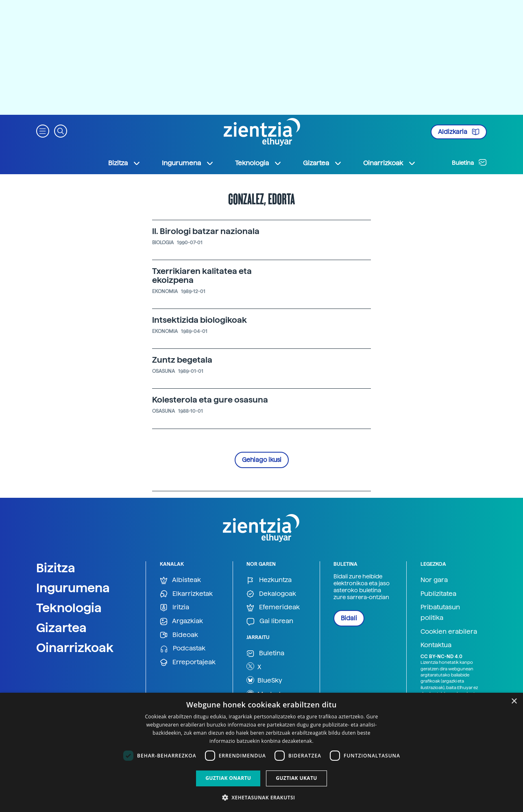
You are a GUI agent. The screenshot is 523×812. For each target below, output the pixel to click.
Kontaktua (436, 645)
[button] (43, 130)
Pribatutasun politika (440, 612)
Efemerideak (273, 607)
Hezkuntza (269, 580)
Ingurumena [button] (188, 163)
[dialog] (261, 752)
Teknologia (69, 608)
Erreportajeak (188, 662)
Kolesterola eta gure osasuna (210, 400)
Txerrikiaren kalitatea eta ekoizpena (202, 276)
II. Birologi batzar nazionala (206, 231)
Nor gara (434, 580)
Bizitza (56, 568)
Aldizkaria (459, 132)
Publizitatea (438, 594)
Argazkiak (181, 621)
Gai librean (270, 621)
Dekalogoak (271, 594)
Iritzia (174, 607)
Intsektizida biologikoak (199, 320)
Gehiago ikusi (262, 460)
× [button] (514, 701)
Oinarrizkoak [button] (390, 163)
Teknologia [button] (258, 163)
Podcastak (183, 649)
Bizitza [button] (124, 163)
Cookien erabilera (449, 631)
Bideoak (179, 635)
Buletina (469, 162)
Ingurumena (73, 588)
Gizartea (61, 628)
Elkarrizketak (186, 594)
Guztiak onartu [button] (228, 778)
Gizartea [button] (323, 163)
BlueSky (264, 680)
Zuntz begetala (182, 360)
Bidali (349, 618)
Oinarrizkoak (75, 648)
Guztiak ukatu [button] (296, 778)
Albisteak (180, 580)
